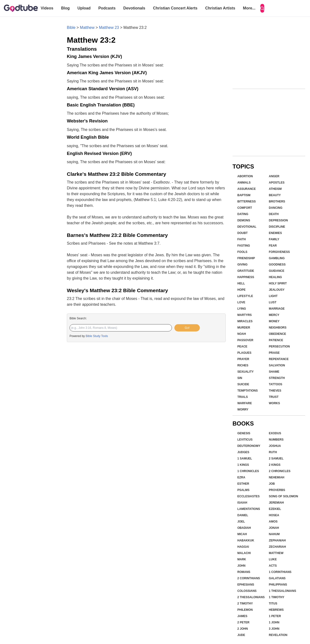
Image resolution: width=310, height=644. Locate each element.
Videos (47, 8)
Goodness (277, 265)
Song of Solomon (283, 496)
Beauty (275, 195)
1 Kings (243, 465)
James (242, 616)
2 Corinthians (249, 578)
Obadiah (244, 528)
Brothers (277, 201)
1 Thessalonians (283, 591)
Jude (241, 635)
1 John (274, 622)
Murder (244, 328)
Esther (243, 484)
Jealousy (277, 290)
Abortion (245, 176)
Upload (84, 8)
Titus (273, 604)
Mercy (274, 315)
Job (272, 484)
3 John (274, 629)
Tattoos (275, 384)
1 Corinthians (280, 572)
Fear (273, 246)
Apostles (277, 183)
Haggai (243, 547)
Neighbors (278, 328)
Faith (242, 239)
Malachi (244, 553)
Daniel (243, 515)
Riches (243, 365)
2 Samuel (276, 459)
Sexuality (245, 372)
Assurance (247, 189)
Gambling (277, 258)
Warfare (245, 403)
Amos (273, 522)
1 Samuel (245, 459)
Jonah (274, 528)
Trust (274, 397)
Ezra (241, 477)
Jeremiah (276, 503)
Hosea (274, 515)
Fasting (244, 246)
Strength (277, 378)
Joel (241, 522)
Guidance (277, 271)
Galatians (277, 578)
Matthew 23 (109, 28)
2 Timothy (245, 604)
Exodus (275, 433)
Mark (242, 559)
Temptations (248, 391)
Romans (244, 572)
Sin (240, 378)
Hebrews (276, 610)
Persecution (279, 346)
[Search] (262, 8)
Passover (245, 340)
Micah (242, 534)
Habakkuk (246, 540)
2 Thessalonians (251, 597)
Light (273, 296)
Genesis (244, 433)
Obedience (277, 334)
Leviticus (245, 440)
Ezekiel (275, 509)
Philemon (245, 610)
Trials (243, 397)
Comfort (245, 208)
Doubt (243, 233)
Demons (244, 220)
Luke (273, 559)
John (241, 566)
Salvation (277, 365)
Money (274, 321)
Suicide (243, 384)
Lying (242, 309)
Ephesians (246, 585)
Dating (243, 214)
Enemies (275, 233)
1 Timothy (277, 597)
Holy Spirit (278, 283)
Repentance (279, 359)
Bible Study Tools (97, 336)
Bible (71, 28)
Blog (65, 8)
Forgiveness (279, 252)
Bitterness (247, 201)
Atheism (275, 189)
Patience (276, 340)
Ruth (273, 452)
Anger (274, 176)
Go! (187, 328)
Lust (273, 302)
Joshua (275, 446)
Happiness (246, 277)
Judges (243, 452)
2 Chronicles (280, 471)
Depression (278, 220)
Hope (241, 290)
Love (241, 302)
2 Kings (275, 465)
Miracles (245, 321)
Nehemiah (277, 477)
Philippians (278, 585)
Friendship (246, 258)
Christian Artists (220, 8)
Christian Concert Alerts (175, 8)
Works (274, 403)
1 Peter (275, 616)
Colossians (247, 591)
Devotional (247, 227)
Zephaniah (277, 540)
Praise (274, 353)
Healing (275, 277)
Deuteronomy (249, 446)
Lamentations (249, 509)
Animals (244, 183)
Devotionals (134, 8)
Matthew (87, 28)
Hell (241, 283)
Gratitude (246, 271)
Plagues (244, 353)
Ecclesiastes (248, 496)
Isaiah (242, 503)
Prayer (243, 359)
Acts (273, 566)
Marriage (277, 309)
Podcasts (107, 8)
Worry (243, 410)
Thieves (275, 391)
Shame (274, 372)
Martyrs (244, 315)
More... (249, 8)
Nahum (274, 534)
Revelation (278, 635)
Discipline (277, 227)
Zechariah (277, 547)
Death (274, 214)
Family (274, 239)
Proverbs (277, 490)
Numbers (276, 440)
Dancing (276, 208)
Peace (242, 346)
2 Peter (243, 622)
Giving (242, 265)
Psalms (243, 490)
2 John (243, 629)
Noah (242, 334)
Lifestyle (245, 296)
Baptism (244, 195)
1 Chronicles (248, 471)
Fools (242, 252)
